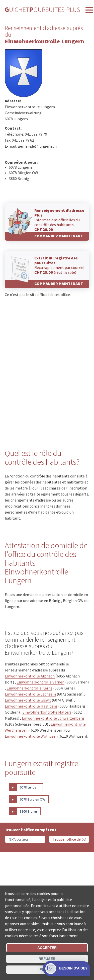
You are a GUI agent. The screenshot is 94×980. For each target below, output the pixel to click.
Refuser (47, 959)
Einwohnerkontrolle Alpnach (30, 676)
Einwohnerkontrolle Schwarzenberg (53, 718)
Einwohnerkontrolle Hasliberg (31, 706)
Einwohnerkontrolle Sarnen (40, 682)
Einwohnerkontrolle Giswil (28, 700)
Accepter (47, 948)
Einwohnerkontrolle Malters (47, 712)
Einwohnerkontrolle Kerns (29, 688)
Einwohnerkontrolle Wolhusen (31, 736)
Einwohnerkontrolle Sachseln (30, 694)
